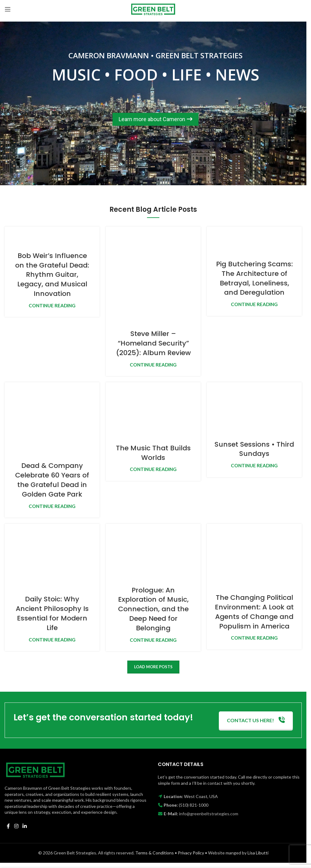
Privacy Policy (191, 853)
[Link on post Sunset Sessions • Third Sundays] (254, 407)
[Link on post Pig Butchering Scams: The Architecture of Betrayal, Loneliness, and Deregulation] (254, 239)
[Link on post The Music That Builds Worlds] (153, 409)
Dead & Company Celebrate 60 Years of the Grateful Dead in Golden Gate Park (52, 480)
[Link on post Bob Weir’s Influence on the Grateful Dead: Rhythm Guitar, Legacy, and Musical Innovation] (52, 235)
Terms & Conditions (155, 853)
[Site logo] (153, 8)
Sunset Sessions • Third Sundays (254, 449)
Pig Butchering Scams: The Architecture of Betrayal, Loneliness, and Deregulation (254, 278)
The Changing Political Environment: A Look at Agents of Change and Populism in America (254, 612)
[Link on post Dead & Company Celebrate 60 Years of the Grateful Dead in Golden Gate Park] (52, 418)
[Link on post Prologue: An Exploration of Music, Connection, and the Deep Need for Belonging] (153, 551)
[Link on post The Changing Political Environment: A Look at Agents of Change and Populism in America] (254, 555)
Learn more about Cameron (155, 119)
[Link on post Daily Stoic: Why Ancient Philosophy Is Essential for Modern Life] (52, 555)
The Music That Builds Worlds (153, 453)
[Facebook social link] (8, 826)
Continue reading (52, 305)
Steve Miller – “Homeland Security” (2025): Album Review (153, 343)
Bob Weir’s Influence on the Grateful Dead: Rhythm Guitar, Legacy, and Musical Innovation (52, 275)
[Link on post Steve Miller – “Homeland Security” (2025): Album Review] (153, 274)
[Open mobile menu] (8, 9)
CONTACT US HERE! (256, 720)
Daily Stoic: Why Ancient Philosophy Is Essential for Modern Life (52, 613)
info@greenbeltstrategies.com (209, 814)
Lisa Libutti (258, 853)
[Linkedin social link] (25, 826)
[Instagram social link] (16, 826)
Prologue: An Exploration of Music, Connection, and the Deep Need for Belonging (153, 609)
